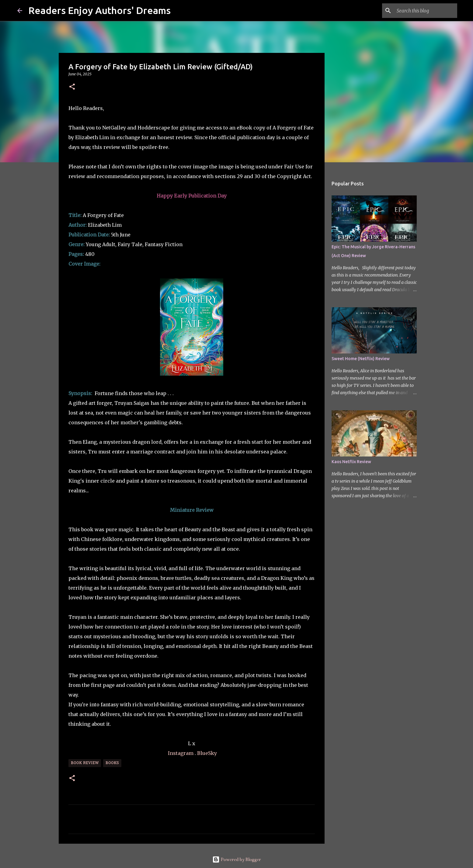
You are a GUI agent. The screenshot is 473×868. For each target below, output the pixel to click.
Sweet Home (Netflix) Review (361, 359)
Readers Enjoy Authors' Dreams (99, 10)
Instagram (181, 753)
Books (112, 763)
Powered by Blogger (237, 859)
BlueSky (207, 753)
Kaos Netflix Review (351, 462)
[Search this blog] (425, 11)
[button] (72, 87)
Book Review (85, 763)
